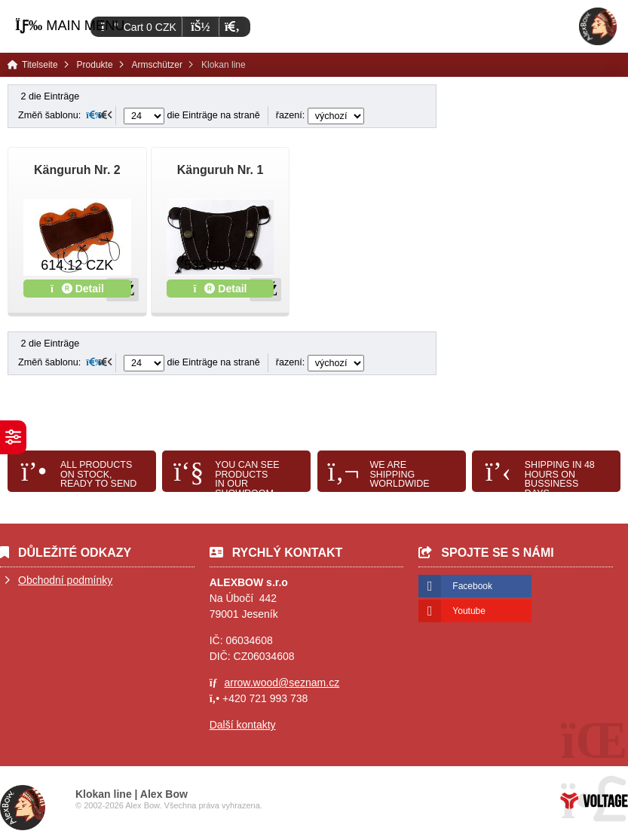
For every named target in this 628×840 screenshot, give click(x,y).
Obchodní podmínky (65, 580)
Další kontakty (243, 725)
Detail (77, 289)
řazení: (320, 115)
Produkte (95, 65)
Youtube (469, 611)
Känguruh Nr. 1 (221, 170)
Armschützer (157, 65)
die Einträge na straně (192, 115)
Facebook (472, 586)
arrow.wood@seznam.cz (282, 683)
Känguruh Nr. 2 (77, 170)
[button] (232, 27)
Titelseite (598, 26)
